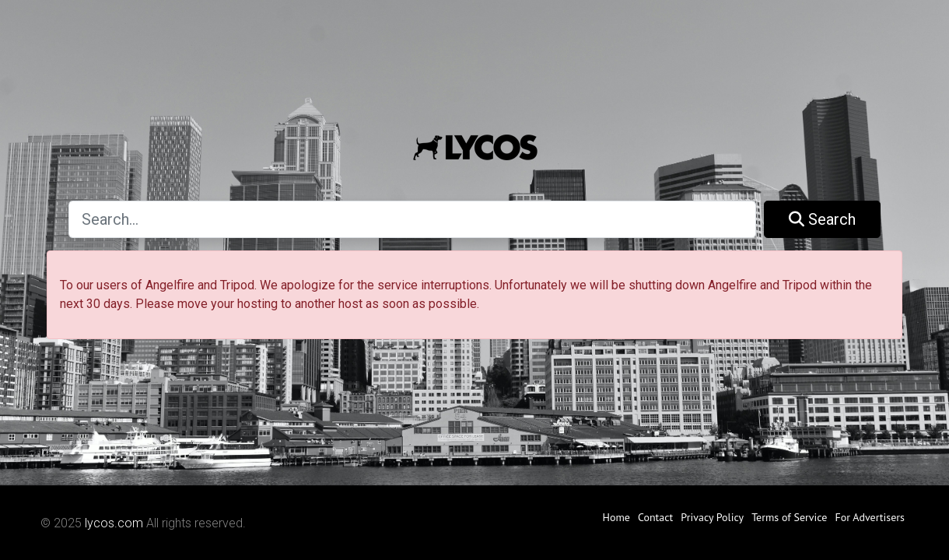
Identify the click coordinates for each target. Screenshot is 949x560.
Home (616, 517)
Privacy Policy (712, 517)
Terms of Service (789, 517)
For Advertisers (870, 517)
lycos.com (114, 523)
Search (822, 219)
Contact (655, 517)
